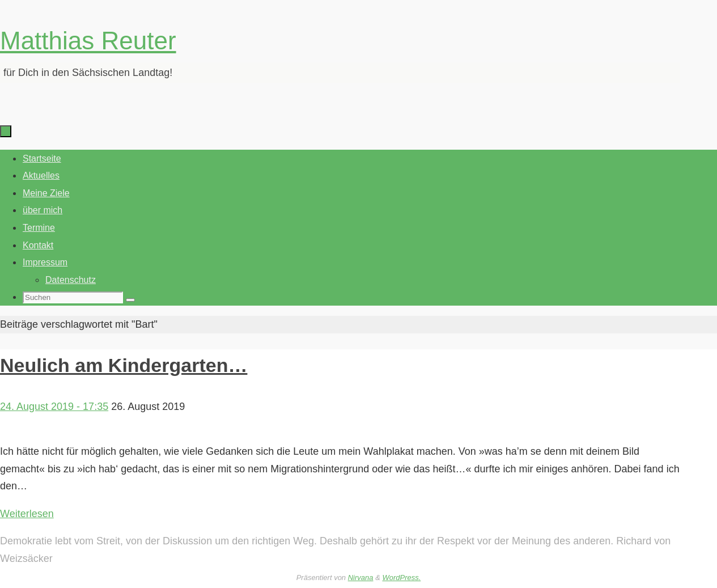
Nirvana (361, 578)
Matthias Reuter (88, 41)
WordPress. (401, 578)
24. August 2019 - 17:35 (54, 407)
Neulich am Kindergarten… (124, 365)
